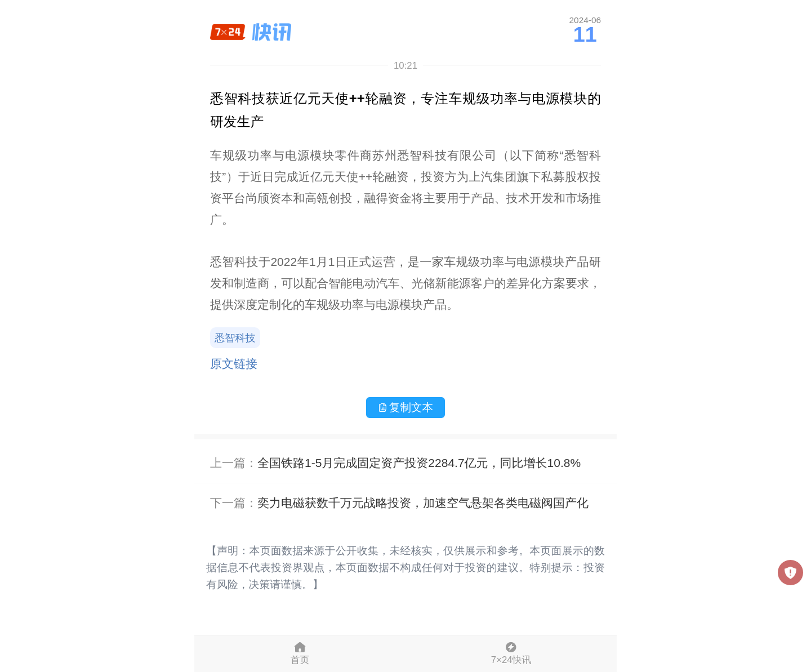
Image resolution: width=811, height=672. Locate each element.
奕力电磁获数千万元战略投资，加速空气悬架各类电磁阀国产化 (423, 503)
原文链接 (234, 364)
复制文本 (405, 407)
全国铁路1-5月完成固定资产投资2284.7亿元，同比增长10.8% (419, 463)
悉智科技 (235, 338)
